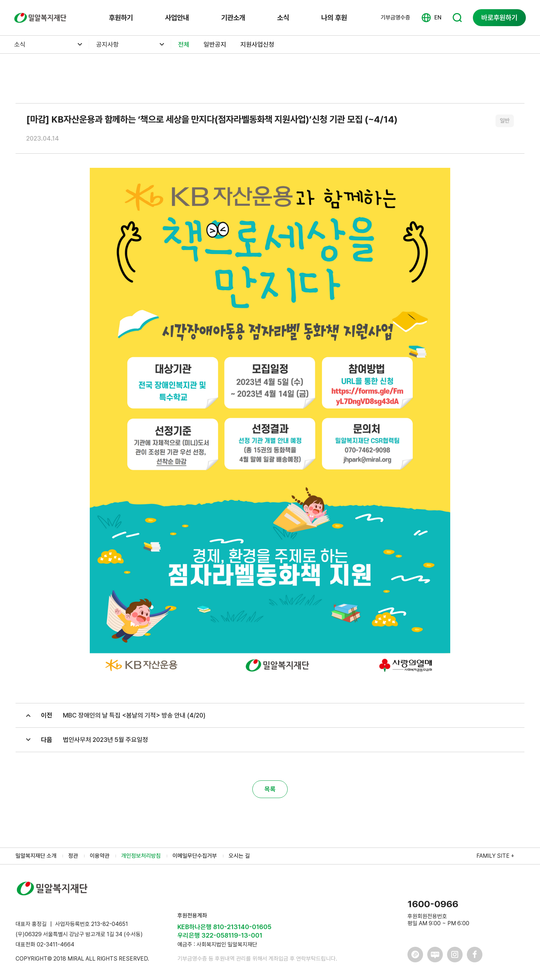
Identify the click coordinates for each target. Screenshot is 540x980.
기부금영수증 (395, 18)
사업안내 (177, 18)
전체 (184, 44)
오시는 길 (239, 856)
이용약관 (100, 856)
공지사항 (107, 44)
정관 (73, 856)
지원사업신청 (257, 44)
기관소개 (233, 18)
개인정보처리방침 (141, 856)
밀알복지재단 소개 (36, 856)
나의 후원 (334, 18)
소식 (283, 18)
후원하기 (121, 18)
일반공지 (215, 44)
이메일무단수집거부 (195, 856)
